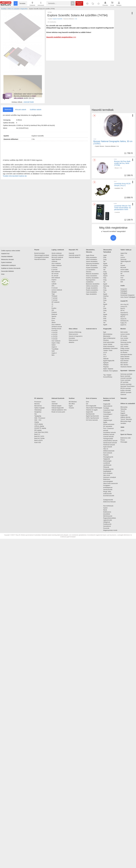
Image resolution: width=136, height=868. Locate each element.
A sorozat (54, 268)
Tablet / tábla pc (126, 250)
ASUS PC (123, 319)
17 (52, 306)
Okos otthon (73, 329)
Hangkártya (38, 412)
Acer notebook (56, 341)
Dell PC (123, 309)
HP (121, 263)
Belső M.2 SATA (39, 436)
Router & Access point (58, 412)
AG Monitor (124, 353)
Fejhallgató (124, 291)
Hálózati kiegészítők (58, 408)
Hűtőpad (106, 365)
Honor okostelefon (92, 276)
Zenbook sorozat (57, 327)
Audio (123, 286)
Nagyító (123, 413)
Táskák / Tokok (108, 350)
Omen (53, 318)
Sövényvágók (108, 461)
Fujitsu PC (124, 323)
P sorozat (54, 335)
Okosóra (89, 272)
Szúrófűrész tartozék (109, 433)
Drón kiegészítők (91, 406)
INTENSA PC (124, 321)
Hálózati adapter (56, 406)
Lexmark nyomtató (126, 378)
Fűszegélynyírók (109, 457)
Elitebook (54, 314)
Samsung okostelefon (93, 264)
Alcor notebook (56, 263)
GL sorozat (55, 276)
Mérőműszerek (108, 516)
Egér (105, 332)
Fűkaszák (106, 467)
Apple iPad (124, 253)
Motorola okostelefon (92, 274)
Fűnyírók (106, 455)
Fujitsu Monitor (125, 359)
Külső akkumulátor (109, 342)
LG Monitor (124, 340)
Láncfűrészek (108, 465)
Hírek (3, 274)
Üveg (105, 259)
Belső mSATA (39, 440)
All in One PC (125, 305)
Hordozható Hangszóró (127, 295)
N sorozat (54, 331)
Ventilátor (123, 423)
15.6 (105, 355)
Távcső (123, 411)
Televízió (124, 398)
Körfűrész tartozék (109, 435)
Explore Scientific (57, 19)
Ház (36, 414)
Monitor (123, 329)
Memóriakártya (108, 334)
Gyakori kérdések (6, 262)
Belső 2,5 (37, 434)
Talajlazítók (107, 459)
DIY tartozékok (108, 426)
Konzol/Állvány (108, 377)
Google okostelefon (92, 288)
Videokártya (38, 410)
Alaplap (37, 422)
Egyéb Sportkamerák (93, 416)
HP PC (123, 311)
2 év (76, 19)
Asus (122, 255)
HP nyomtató (124, 382)
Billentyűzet (107, 336)
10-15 (105, 353)
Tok (104, 262)
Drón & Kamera (91, 398)
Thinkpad (54, 296)
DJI (87, 404)
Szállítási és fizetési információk (11, 268)
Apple (105, 255)
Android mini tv (91, 329)
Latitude (54, 284)
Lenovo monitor (125, 334)
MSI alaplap (38, 430)
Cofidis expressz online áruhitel (11, 251)
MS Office (72, 404)
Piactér (37, 250)
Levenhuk (117, 188)
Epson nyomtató (125, 376)
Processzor (38, 402)
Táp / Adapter (107, 375)
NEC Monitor (124, 365)
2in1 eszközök (125, 272)
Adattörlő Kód (5, 254)
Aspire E (54, 347)
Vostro (53, 282)
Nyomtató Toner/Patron (127, 386)
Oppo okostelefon (91, 294)
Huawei (106, 266)
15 (52, 304)
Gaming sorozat (57, 329)
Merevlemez (38, 406)
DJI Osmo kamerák (92, 420)
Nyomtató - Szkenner (128, 371)
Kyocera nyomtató (126, 384)
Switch (54, 345)
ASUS (122, 276)
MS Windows (73, 402)
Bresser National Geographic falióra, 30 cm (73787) (113, 142)
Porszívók (106, 528)
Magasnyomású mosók (110, 530)
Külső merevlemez (109, 346)
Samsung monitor (126, 342)
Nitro (53, 355)
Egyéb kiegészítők (109, 361)
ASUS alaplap (39, 424)
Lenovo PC (124, 307)
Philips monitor (125, 348)
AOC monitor (124, 346)
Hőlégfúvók (107, 522)
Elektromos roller (126, 438)
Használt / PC (73, 250)
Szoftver (72, 398)
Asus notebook (56, 325)
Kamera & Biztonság (75, 332)
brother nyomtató (126, 390)
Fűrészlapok (108, 412)
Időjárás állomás (125, 417)
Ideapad (54, 292)
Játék (122, 427)
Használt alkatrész (74, 257)
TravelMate (55, 349)
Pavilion (54, 308)
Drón (87, 402)
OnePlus (106, 296)
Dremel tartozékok (110, 424)
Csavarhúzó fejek (110, 410)
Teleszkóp (123, 409)
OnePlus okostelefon (92, 278)
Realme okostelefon (92, 290)
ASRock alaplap (40, 426)
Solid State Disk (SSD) (41, 432)
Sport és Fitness (126, 434)
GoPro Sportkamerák (92, 418)
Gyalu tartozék (108, 447)
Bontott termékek (39, 253)
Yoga (53, 294)
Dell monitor (124, 332)
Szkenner (123, 395)
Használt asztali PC (75, 255)
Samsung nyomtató (126, 374)
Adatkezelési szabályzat (8, 265)
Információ (41, 4)
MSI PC (123, 317)
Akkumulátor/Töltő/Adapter (94, 408)
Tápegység (38, 416)
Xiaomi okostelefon (92, 262)
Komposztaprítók (108, 469)
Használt (71, 253)
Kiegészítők (107, 329)
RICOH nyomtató (126, 388)
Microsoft (123, 268)
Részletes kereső (79, 3)
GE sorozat (55, 274)
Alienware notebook (58, 255)
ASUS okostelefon (92, 259)
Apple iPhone (90, 255)
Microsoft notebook (57, 257)
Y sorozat (54, 298)
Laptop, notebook (58, 250)
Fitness (123, 440)
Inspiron (54, 280)
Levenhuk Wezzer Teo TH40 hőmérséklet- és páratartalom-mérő (123, 208)
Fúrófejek (107, 408)
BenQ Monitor (125, 350)
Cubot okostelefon (92, 292)
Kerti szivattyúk (108, 473)
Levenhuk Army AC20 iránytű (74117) (122, 184)
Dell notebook (56, 278)
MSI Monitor (124, 363)
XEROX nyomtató (126, 392)
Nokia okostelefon (91, 257)
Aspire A (54, 353)
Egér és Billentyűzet (109, 338)
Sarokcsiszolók (109, 490)
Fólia (105, 257)
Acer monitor (124, 338)
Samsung (106, 286)
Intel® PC (123, 325)
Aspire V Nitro (56, 343)
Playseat (106, 367)
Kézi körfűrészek (109, 506)
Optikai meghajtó (39, 408)
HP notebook (55, 302)
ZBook (54, 323)
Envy (53, 320)
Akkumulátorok (109, 406)
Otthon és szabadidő (128, 404)
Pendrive (106, 340)
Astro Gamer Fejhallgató (128, 297)
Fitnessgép (124, 442)
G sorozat (55, 288)
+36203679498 (28, 102)
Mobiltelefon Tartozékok (110, 348)
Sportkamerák (90, 414)
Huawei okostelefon (92, 268)
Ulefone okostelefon (92, 286)
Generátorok (107, 526)
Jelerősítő (55, 404)
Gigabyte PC (124, 315)
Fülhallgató (124, 293)
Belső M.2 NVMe (40, 438)
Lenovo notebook (57, 290)
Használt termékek (40, 259)
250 (53, 310)
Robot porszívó (73, 334)
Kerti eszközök (108, 453)
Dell (122, 282)
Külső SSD (38, 442)
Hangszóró (124, 289)
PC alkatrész (39, 398)
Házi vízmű (107, 475)
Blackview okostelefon (93, 284)
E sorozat (54, 270)
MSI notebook (56, 272)
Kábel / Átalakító (109, 369)
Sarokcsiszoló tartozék (110, 443)
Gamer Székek (108, 344)
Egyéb (105, 264)
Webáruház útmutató (7, 259)
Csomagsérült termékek (42, 257)
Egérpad (106, 363)
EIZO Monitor (124, 361)
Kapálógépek (107, 471)
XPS (53, 286)
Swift (53, 351)
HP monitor (124, 336)
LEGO (122, 431)
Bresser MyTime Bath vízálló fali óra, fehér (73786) (122, 163)
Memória (37, 404)
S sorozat (54, 339)
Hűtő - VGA (38, 420)
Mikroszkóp (124, 407)
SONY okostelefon (92, 266)
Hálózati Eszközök (58, 398)
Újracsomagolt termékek (42, 255)
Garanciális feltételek (7, 271)
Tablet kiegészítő (126, 261)
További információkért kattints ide (15, 176)
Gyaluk (108, 508)
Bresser (102, 146)
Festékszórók (107, 524)
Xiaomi (105, 276)
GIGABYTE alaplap (41, 428)
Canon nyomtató (125, 380)
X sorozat (54, 333)
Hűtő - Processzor (40, 418)
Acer (122, 278)
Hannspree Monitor (126, 355)
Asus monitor (124, 344)
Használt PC (124, 313)
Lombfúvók (107, 463)
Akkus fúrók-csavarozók (110, 483)
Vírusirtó (71, 408)
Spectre (54, 316)
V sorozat (54, 300)
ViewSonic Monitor (126, 367)
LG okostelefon (91, 270)
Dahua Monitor (125, 357)
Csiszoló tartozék (108, 437)
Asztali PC (124, 301)
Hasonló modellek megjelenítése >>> (61, 37)
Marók (107, 510)
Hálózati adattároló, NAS (59, 410)
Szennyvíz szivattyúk (110, 477)
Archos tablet (124, 270)
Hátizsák (106, 359)
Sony (105, 317)
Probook (54, 312)
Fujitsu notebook (57, 265)
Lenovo (123, 257)
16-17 (105, 357)
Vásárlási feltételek (7, 257)
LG (104, 306)
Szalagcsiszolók (108, 500)
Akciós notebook (57, 253)
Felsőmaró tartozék (109, 445)
